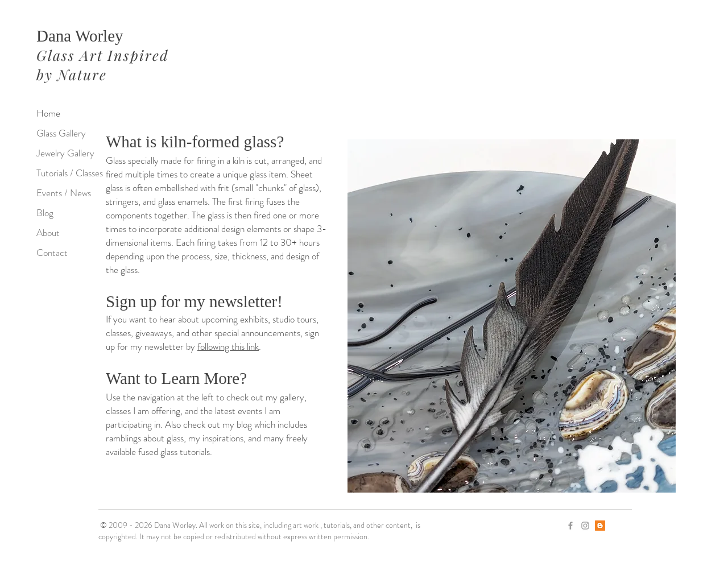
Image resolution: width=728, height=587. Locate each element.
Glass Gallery (61, 133)
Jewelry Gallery (65, 153)
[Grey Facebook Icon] (570, 526)
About (48, 233)
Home (48, 113)
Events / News (64, 193)
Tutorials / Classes (70, 173)
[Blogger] (600, 526)
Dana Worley (80, 36)
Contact (52, 253)
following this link (228, 346)
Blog (45, 213)
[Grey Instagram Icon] (585, 526)
